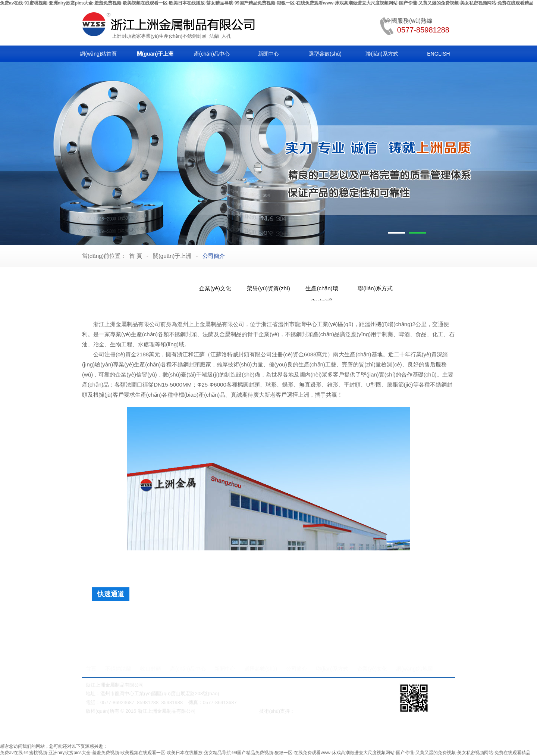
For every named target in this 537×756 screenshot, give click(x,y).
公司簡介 (214, 256)
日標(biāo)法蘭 (393, 629)
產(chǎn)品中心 (212, 54)
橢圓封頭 (136, 616)
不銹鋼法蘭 (118, 669)
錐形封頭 (328, 616)
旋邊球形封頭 (202, 616)
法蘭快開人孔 (136, 643)
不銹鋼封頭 (194, 36)
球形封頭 (268, 616)
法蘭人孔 (308, 731)
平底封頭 (238, 616)
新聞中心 (268, 54)
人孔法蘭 (131, 629)
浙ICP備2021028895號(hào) (228, 711)
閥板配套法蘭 (315, 629)
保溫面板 (394, 616)
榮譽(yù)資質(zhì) (268, 288)
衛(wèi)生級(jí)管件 (386, 731)
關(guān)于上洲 (155, 54)
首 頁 (135, 256)
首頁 (91, 669)
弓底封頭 (298, 616)
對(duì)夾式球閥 (280, 731)
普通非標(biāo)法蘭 (268, 629)
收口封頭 (151, 669)
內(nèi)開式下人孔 (299, 643)
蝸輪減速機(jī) (153, 731)
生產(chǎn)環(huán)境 (322, 290)
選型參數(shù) (325, 54)
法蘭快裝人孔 (177, 643)
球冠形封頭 (361, 616)
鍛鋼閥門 (329, 731)
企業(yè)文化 (215, 288)
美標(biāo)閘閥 (121, 731)
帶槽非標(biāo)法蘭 (173, 629)
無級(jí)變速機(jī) (244, 731)
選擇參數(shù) (261, 669)
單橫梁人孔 (256, 643)
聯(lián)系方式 (382, 54)
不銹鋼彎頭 (353, 731)
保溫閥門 (214, 731)
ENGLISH (438, 54)
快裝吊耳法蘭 (221, 629)
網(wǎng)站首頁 (98, 54)
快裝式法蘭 (353, 629)
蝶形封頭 (167, 616)
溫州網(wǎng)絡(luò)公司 (321, 711)
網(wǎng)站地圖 (414, 669)
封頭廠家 (131, 36)
